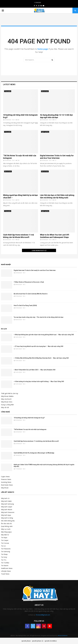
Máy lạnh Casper (7, 507)
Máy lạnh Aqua (6, 515)
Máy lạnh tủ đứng (7, 518)
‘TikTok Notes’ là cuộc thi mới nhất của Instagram (30, 429)
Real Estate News (7, 485)
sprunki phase (26, 641)
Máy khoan (5, 488)
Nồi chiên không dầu (8, 521)
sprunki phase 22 (38, 641)
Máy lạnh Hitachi (7, 510)
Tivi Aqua (4, 537)
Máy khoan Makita (7, 396)
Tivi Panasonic (6, 549)
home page (43, 49)
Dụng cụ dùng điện (7, 405)
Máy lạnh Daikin (6, 501)
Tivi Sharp (4, 554)
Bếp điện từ (5, 535)
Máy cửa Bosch (6, 399)
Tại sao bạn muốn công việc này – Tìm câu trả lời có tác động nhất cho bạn (39, 317)
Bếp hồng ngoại (6, 532)
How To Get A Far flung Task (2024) (25, 305)
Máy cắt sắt (5, 407)
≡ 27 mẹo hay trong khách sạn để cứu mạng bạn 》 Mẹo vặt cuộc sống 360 (38, 346)
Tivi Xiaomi (5, 565)
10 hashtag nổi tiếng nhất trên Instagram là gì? (29, 418)
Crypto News (5, 477)
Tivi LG (3, 546)
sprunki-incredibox (51, 641)
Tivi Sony (4, 557)
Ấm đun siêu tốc (6, 524)
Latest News (9, 84)
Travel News (5, 574)
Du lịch (4, 329)
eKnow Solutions (63, 636)
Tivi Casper (5, 540)
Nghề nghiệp (45, 132)
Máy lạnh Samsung (7, 504)
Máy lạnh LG (5, 498)
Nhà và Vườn (45, 91)
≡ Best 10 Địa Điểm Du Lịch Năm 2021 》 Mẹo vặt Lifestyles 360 (35, 370)
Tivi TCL (4, 560)
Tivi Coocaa (5, 543)
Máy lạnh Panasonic (8, 512)
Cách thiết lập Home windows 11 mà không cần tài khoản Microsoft (36, 441)
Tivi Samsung (5, 551)
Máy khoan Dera (7, 402)
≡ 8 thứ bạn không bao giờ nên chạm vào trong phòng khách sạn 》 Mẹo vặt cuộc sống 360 (44, 335)
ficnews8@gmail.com (43, 615)
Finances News (6, 479)
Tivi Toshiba (5, 563)
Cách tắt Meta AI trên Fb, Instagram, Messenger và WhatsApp (34, 453)
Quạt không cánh (7, 526)
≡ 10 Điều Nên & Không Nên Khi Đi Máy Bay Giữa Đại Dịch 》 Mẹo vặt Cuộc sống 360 (41, 358)
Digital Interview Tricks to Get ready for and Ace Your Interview (35, 270)
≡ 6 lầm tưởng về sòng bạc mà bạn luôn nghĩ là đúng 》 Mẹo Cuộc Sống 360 (39, 381)
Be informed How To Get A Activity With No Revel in (31, 294)
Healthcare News (7, 568)
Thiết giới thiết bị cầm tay (10, 393)
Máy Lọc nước (6, 529)
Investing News (6, 482)
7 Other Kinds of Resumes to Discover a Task (29, 282)
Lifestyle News (6, 571)
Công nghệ (8, 91)
